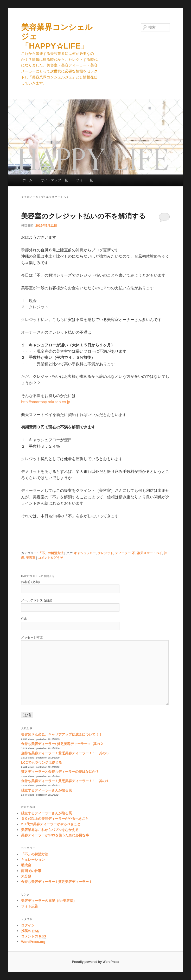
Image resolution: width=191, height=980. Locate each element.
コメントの (33, 936)
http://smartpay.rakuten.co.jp (46, 402)
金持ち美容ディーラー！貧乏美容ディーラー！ (57, 882)
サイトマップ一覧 (54, 180)
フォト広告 (30, 906)
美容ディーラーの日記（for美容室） (49, 901)
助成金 (26, 865)
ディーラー (123, 553)
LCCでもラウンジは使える (42, 763)
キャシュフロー (85, 553)
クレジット (105, 553)
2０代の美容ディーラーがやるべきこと (51, 824)
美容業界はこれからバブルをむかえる (50, 830)
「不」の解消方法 (51, 553)
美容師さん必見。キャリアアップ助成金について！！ (62, 734)
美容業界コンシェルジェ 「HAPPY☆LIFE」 (57, 36)
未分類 (26, 876)
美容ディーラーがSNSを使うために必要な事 (55, 835)
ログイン (28, 925)
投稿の (30, 931)
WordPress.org (33, 942)
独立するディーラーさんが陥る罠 (46, 790)
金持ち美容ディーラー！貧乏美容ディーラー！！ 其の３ (65, 753)
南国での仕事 (31, 871)
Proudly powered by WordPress (95, 962)
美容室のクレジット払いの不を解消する (83, 216)
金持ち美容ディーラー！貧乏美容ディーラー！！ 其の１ (65, 781)
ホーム (27, 180)
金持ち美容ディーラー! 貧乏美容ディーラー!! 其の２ (62, 744)
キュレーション (33, 860)
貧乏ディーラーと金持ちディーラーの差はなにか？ (60, 772)
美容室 (31, 558)
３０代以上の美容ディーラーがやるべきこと (55, 819)
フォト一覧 (84, 180)
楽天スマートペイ (150, 553)
